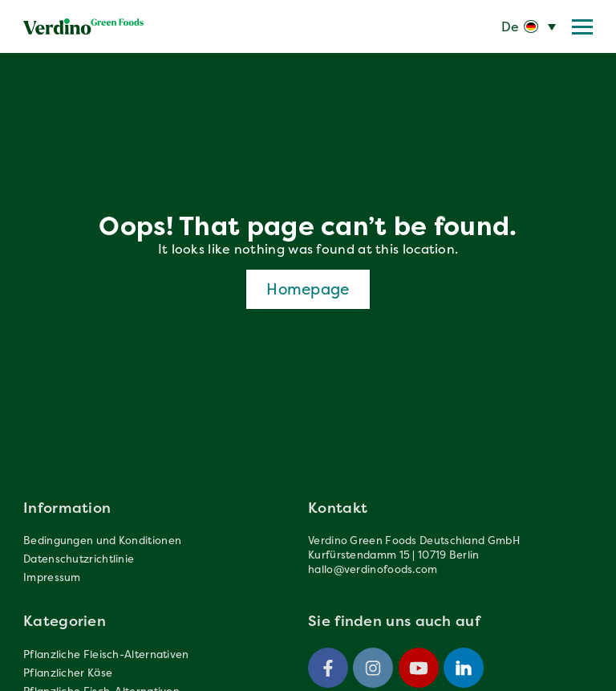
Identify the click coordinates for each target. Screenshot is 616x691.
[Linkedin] (464, 668)
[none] (529, 26)
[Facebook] (328, 668)
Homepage (308, 289)
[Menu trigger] (582, 27)
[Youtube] (419, 668)
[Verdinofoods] (83, 26)
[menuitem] (529, 26)
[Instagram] (373, 668)
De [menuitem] (511, 26)
